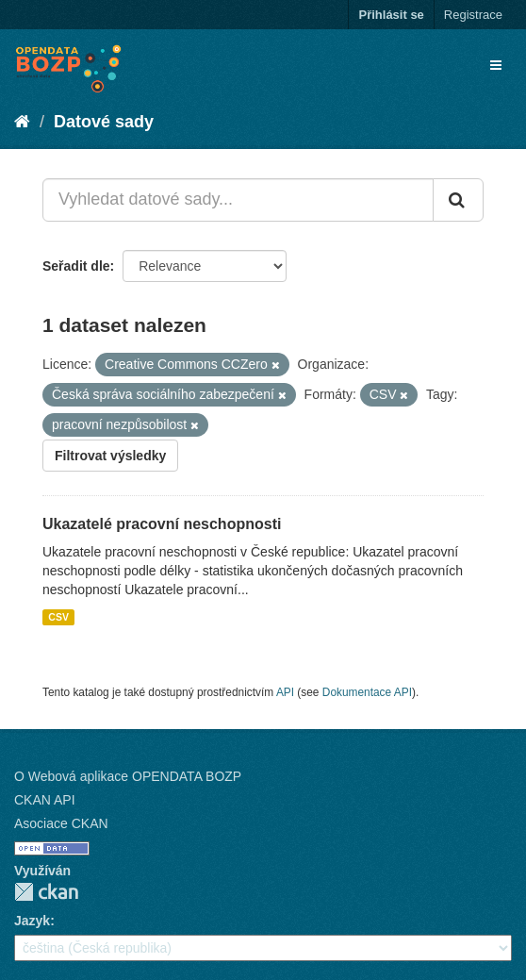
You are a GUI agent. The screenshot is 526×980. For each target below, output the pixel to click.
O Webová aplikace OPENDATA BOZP (128, 776)
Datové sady (104, 122)
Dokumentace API (367, 692)
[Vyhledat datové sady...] (238, 200)
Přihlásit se (391, 15)
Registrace (473, 15)
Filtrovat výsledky (110, 456)
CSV (58, 617)
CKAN (46, 892)
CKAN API (45, 800)
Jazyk (32, 921)
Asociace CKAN (61, 823)
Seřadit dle (76, 266)
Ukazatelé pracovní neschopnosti (162, 524)
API (285, 692)
